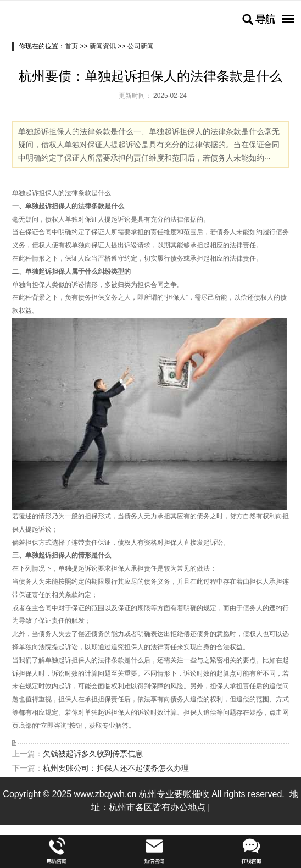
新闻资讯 (103, 46)
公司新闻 (141, 46)
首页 (71, 46)
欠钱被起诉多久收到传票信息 (93, 754)
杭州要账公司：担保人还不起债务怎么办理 (116, 768)
